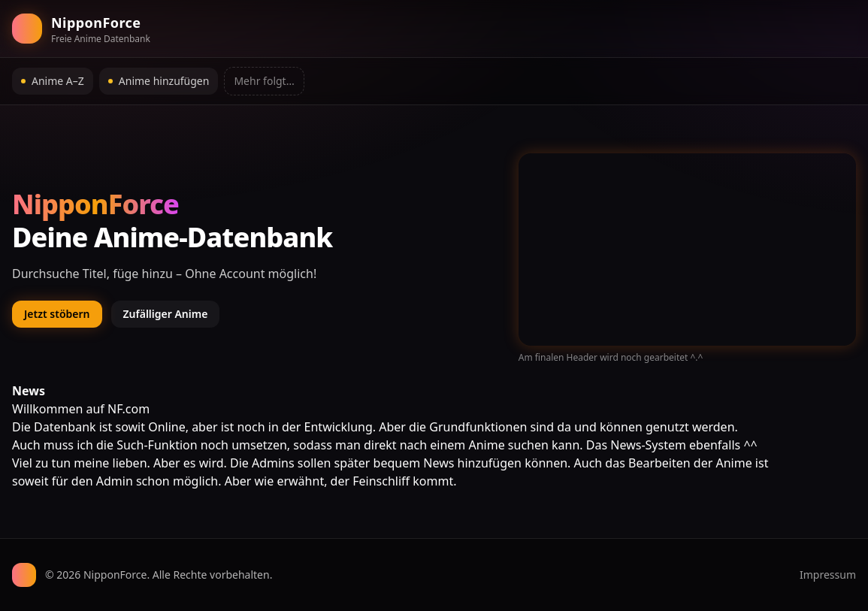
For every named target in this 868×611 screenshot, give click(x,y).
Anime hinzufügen (159, 81)
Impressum (828, 575)
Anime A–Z (53, 81)
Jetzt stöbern (57, 314)
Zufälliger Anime (166, 314)
